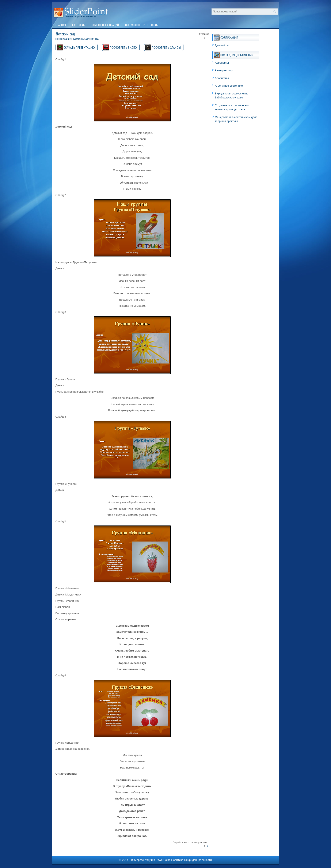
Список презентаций (105, 25)
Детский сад (92, 39)
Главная (61, 25)
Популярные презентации (142, 25)
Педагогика (77, 39)
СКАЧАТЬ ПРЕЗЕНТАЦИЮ (79, 47)
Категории (79, 25)
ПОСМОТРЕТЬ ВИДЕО (123, 47)
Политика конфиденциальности (191, 860)
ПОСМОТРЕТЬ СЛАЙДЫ (166, 47)
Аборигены (222, 78)
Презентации (63, 39)
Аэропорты (222, 63)
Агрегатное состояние (229, 86)
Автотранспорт (224, 70)
